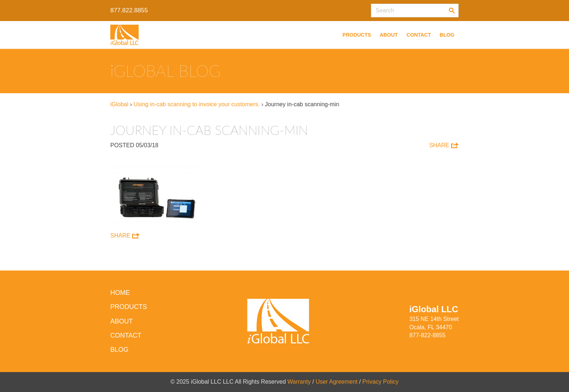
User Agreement (337, 382)
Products (357, 35)
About (389, 35)
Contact (419, 35)
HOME (120, 293)
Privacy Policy (381, 382)
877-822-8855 (427, 335)
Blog (447, 35)
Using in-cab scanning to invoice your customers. (197, 104)
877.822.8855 (129, 10)
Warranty (299, 382)
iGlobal (119, 104)
